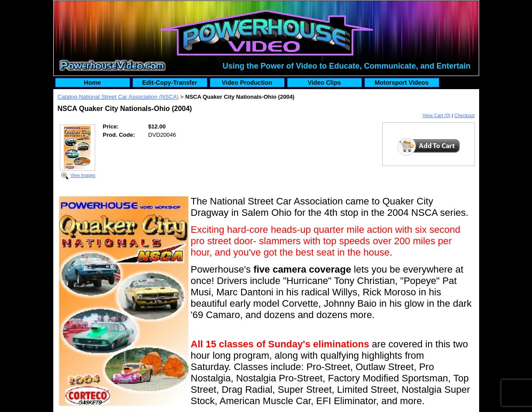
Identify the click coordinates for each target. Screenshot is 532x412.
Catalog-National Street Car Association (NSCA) (118, 97)
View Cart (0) (436, 115)
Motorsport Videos (402, 83)
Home (92, 83)
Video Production (247, 83)
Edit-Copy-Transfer (169, 83)
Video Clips (325, 83)
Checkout (464, 115)
